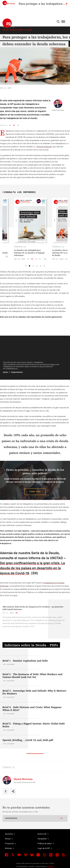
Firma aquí (35, 492)
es (14, 125)
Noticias (9, 848)
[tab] (26, 266)
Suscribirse (34, 819)
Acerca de (42, 834)
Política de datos (45, 843)
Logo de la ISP (44, 848)
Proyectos (10, 843)
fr (18, 125)
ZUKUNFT (51, 866)
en (10, 125)
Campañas (42, 839)
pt (40, 259)
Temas (8, 839)
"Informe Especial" (44, 147)
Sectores (9, 834)
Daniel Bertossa (58, 110)
